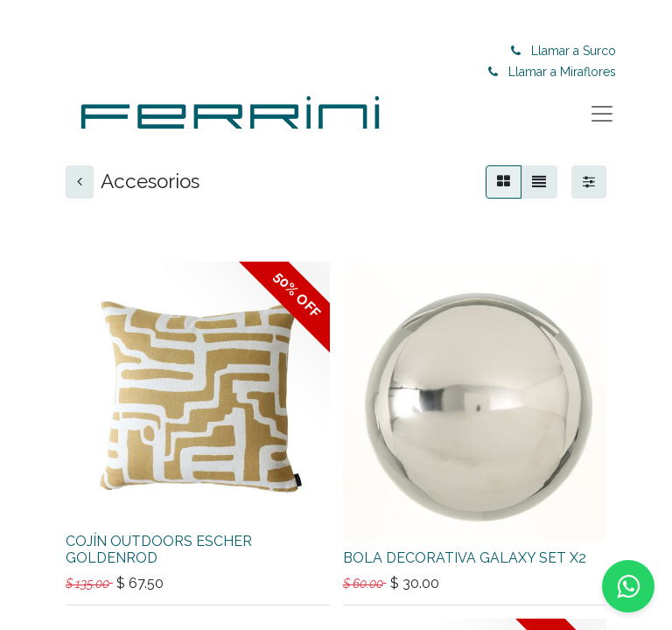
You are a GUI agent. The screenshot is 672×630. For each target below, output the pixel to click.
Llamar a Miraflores (566, 72)
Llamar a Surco (577, 51)
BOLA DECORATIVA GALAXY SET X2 (465, 558)
